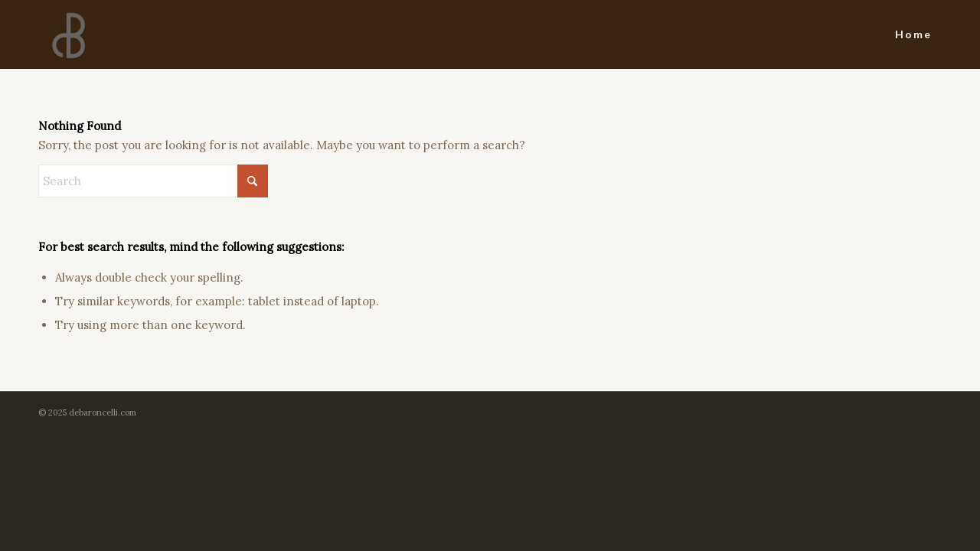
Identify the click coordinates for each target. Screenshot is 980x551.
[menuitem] (913, 34)
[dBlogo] (69, 34)
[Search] (153, 181)
